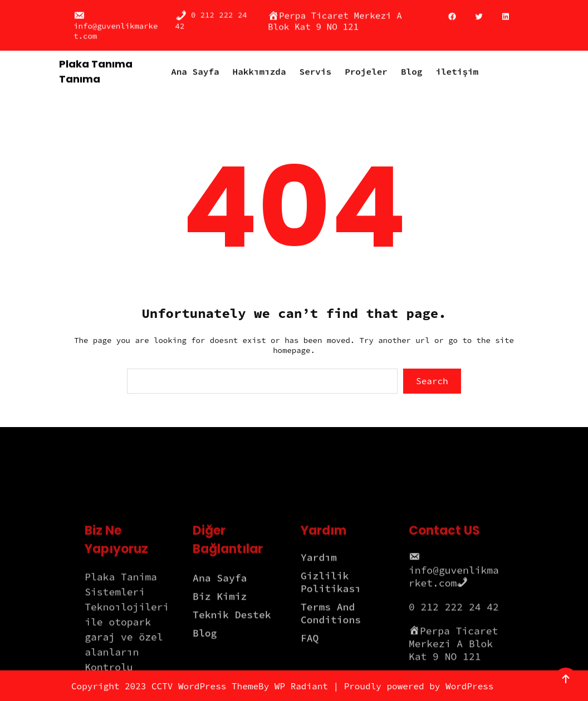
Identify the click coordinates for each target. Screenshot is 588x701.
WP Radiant (301, 686)
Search (432, 381)
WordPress (469, 686)
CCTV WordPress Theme (205, 686)
